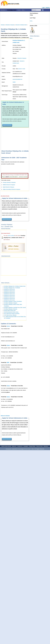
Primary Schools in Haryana (9, 182)
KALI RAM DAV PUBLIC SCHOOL (12, 314)
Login (43, 7)
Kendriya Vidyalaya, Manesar (11, 309)
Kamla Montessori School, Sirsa (11, 312)
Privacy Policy (32, 446)
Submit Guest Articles (6, 446)
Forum (19, 10)
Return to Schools (5, 416)
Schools (3, 25)
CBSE (14, 82)
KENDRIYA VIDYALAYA (9, 289)
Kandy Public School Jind (10, 310)
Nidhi (8, 362)
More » (23, 10)
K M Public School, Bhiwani (10, 315)
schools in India (21, 69)
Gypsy (8, 345)
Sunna (8, 326)
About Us (14, 446)
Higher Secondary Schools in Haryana (11, 189)
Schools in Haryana (10, 25)
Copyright (26, 446)
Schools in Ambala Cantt (21, 25)
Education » (3, 10)
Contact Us (20, 446)
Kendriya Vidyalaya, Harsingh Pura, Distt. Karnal (15, 307)
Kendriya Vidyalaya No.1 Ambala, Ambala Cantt (15, 286)
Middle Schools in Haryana (9, 185)
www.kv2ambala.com (17, 79)
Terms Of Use (39, 446)
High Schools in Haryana (8, 187)
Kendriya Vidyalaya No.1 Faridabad (12, 288)
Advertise (46, 446)
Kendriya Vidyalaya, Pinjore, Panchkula (13, 301)
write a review (11, 236)
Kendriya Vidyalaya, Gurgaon (11, 303)
